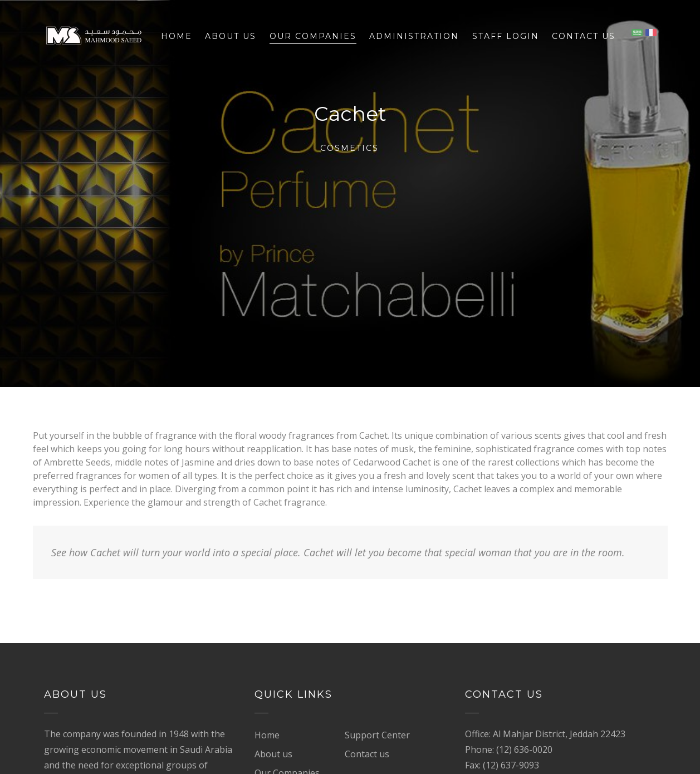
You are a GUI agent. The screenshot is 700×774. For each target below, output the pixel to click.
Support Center (377, 735)
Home (177, 36)
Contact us (584, 36)
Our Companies (313, 36)
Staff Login (506, 36)
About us (231, 36)
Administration (414, 36)
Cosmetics (349, 148)
